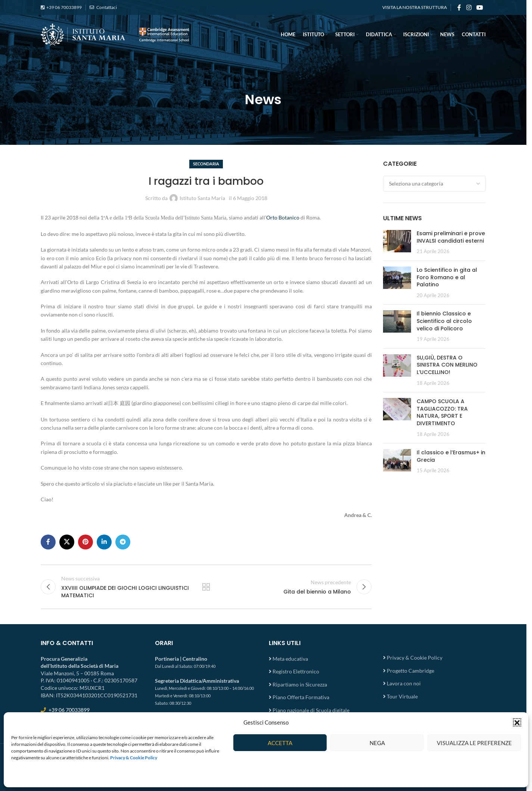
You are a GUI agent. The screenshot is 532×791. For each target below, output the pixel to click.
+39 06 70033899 (64, 7)
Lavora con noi (404, 683)
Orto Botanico (283, 217)
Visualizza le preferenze (474, 743)
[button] (517, 722)
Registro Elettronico (296, 671)
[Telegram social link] (123, 542)
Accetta (280, 743)
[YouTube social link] (480, 7)
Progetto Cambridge (410, 671)
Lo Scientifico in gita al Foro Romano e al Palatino (447, 277)
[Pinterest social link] (85, 542)
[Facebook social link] (459, 7)
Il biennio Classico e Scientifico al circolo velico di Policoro (444, 321)
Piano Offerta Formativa (301, 697)
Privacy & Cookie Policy (415, 658)
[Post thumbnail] (397, 242)
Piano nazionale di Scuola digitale (311, 710)
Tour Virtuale (402, 696)
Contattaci (106, 7)
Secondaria (206, 164)
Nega (377, 743)
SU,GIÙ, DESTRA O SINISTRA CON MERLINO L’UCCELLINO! (447, 365)
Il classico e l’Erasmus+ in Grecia (451, 456)
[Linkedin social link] (104, 542)
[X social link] (67, 542)
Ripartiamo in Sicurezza (300, 684)
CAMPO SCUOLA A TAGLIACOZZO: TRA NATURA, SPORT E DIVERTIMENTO (442, 412)
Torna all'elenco (206, 587)
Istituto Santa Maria (202, 198)
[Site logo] (115, 34)
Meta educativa (290, 659)
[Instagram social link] (469, 7)
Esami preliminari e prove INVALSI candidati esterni (451, 237)
